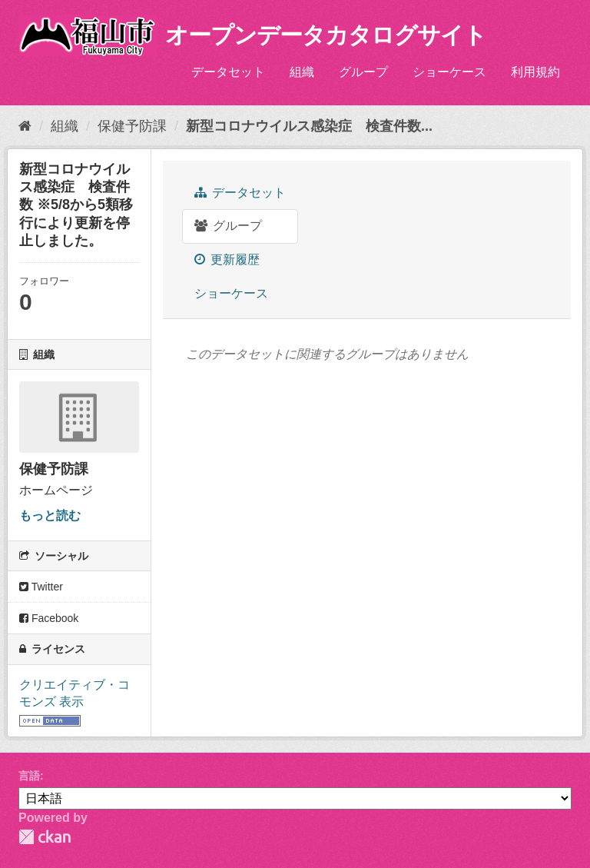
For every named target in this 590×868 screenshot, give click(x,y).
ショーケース (449, 72)
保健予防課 (132, 126)
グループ (363, 72)
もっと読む (50, 515)
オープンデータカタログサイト (326, 35)
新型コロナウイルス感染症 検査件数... (309, 126)
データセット (228, 72)
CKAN (45, 837)
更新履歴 (227, 259)
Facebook (49, 618)
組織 (302, 72)
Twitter (41, 587)
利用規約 (535, 72)
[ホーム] (25, 126)
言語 (29, 776)
